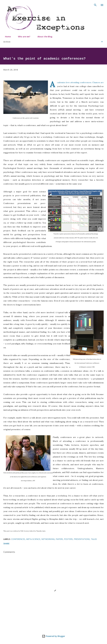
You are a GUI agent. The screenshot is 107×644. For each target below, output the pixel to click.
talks (94, 539)
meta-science (33, 539)
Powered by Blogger (53, 636)
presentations (82, 539)
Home (6, 37)
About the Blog (43, 37)
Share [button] (6, 544)
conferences (18, 539)
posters (68, 539)
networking (48, 539)
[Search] (95, 5)
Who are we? (22, 37)
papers (59, 539)
